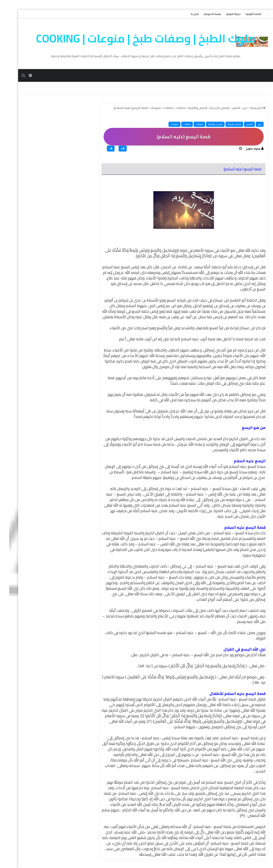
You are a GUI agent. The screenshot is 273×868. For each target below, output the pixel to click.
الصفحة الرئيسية (244, 14)
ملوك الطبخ (244, 149)
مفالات (190, 124)
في (150, 361)
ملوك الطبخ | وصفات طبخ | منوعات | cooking (137, 38)
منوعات (165, 124)
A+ (113, 149)
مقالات (178, 124)
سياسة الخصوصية (203, 14)
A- (102, 149)
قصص (240, 124)
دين (250, 124)
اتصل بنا (186, 14)
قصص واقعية (206, 124)
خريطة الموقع (224, 14)
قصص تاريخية (225, 124)
